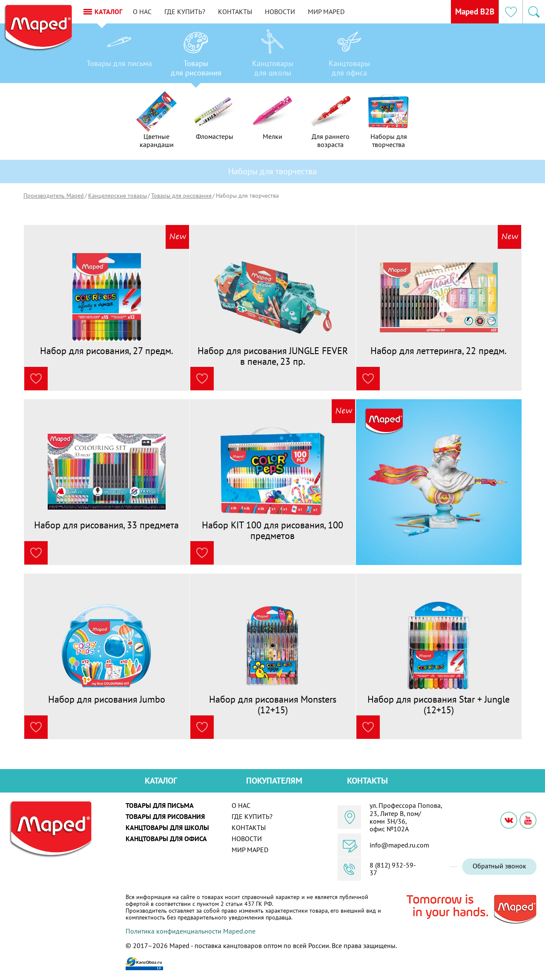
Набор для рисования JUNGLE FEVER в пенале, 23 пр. (273, 356)
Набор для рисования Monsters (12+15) (273, 704)
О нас (151, 12)
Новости (288, 12)
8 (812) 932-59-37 (393, 869)
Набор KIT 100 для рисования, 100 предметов (272, 530)
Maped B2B (472, 12)
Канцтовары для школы (167, 827)
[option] (119, 55)
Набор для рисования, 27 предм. (107, 351)
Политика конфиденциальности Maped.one (191, 931)
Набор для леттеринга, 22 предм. (439, 351)
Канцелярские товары (118, 196)
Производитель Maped (54, 196)
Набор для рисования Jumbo (107, 699)
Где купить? (193, 12)
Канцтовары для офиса (166, 839)
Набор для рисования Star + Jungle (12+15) (439, 704)
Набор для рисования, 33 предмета (106, 525)
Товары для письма (160, 805)
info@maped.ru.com (399, 845)
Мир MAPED (335, 12)
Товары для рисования (181, 196)
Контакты (244, 12)
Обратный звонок (499, 866)
